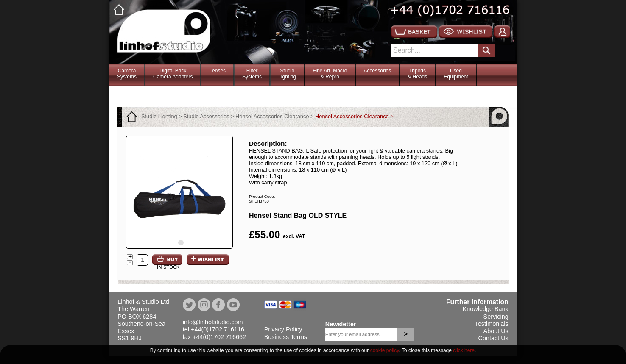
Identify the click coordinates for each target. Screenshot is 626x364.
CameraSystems (127, 74)
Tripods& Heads (417, 74)
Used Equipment (456, 74)
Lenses (217, 71)
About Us (496, 331)
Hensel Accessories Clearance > (354, 116)
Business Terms (286, 337)
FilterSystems (252, 74)
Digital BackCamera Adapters (173, 74)
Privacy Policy (283, 329)
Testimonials (492, 324)
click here (464, 350)
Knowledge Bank (486, 309)
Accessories (378, 71)
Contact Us (493, 338)
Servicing (496, 317)
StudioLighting (287, 74)
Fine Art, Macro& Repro (330, 74)
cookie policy (385, 350)
